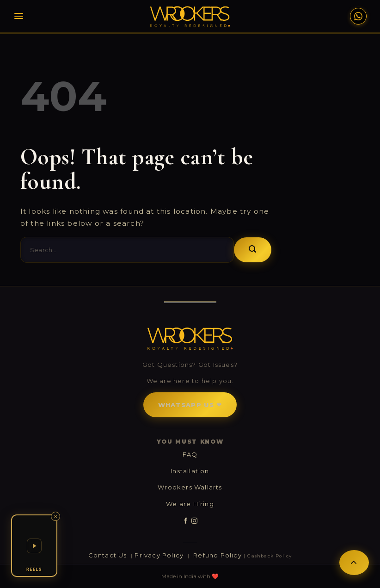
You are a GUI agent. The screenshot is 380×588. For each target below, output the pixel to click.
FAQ (190, 454)
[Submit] (253, 250)
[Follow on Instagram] (194, 521)
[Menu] (19, 16)
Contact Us (109, 555)
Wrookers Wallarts (190, 487)
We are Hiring (190, 504)
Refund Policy (218, 555)
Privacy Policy (160, 555)
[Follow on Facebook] (186, 521)
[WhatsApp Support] (358, 16)
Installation (190, 471)
